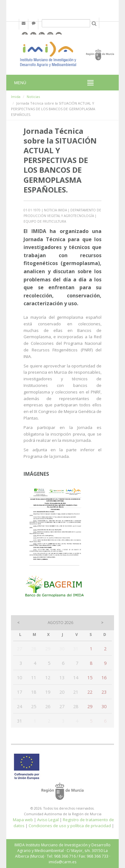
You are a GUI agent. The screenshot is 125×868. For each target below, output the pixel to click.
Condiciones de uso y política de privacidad (70, 826)
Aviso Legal (48, 820)
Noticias (33, 97)
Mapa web (23, 820)
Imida (16, 97)
